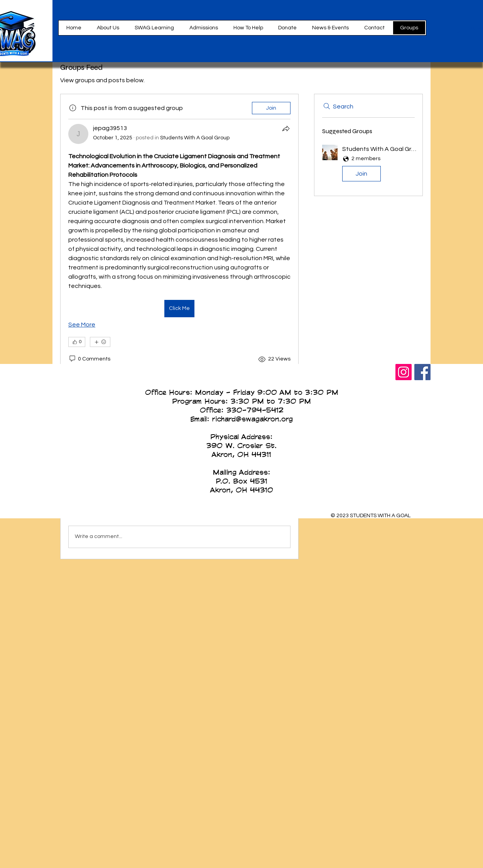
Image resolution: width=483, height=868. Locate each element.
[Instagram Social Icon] (404, 372)
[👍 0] (77, 342)
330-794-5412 (255, 410)
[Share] (286, 129)
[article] (179, 249)
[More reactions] (100, 342)
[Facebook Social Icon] (422, 372)
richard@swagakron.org (252, 419)
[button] (248, 28)
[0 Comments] (89, 359)
